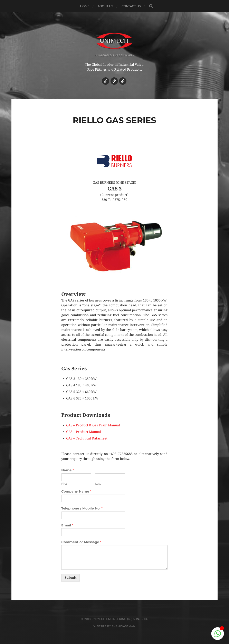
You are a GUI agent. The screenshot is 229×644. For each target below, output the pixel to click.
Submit (70, 578)
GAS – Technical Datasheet (87, 438)
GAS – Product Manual (84, 432)
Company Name (76, 491)
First (64, 484)
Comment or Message (81, 542)
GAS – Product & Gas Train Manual (93, 425)
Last (98, 484)
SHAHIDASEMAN (124, 626)
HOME (85, 6)
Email (67, 525)
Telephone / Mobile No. (82, 508)
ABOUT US (106, 6)
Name (68, 470)
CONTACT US (131, 6)
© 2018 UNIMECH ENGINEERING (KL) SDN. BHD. (114, 619)
